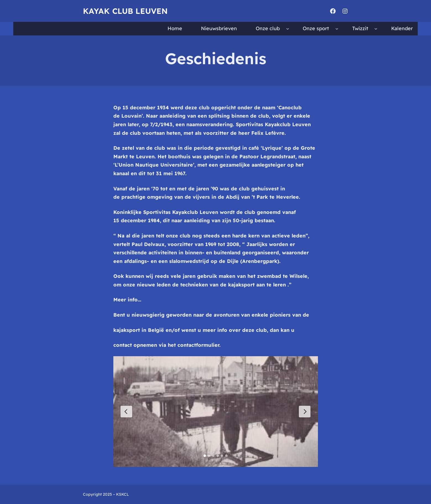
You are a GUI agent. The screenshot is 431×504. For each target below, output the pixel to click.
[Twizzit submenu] (376, 29)
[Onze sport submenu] (337, 29)
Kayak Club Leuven (125, 11)
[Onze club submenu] (288, 29)
